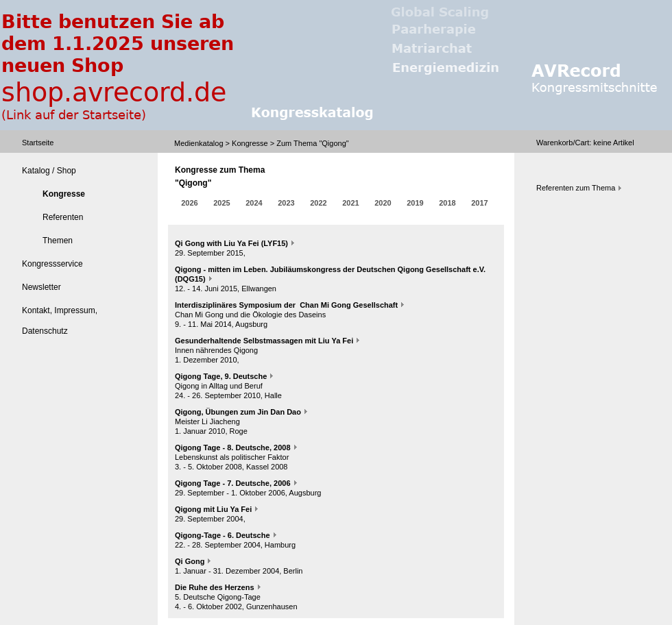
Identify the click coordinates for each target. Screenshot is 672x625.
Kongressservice (52, 264)
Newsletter (41, 287)
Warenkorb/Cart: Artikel (585, 143)
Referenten (63, 217)
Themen (58, 241)
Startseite (38, 143)
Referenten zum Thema (576, 188)
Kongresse (250, 143)
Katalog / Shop (49, 171)
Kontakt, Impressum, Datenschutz (60, 321)
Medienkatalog (199, 143)
